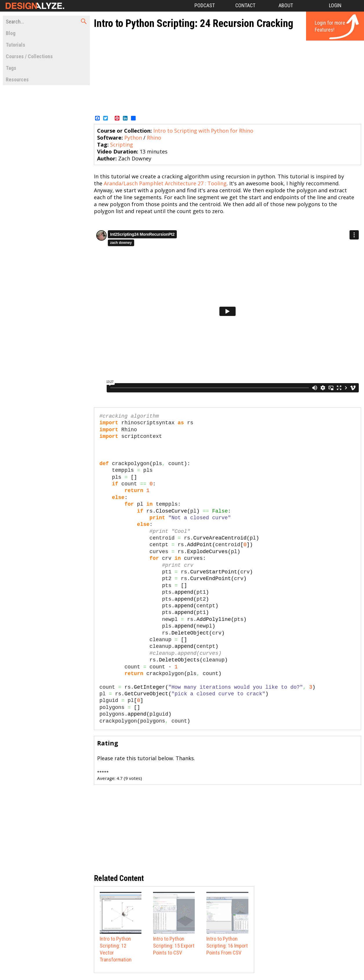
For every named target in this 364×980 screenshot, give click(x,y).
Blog (11, 33)
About (286, 5)
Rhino (154, 138)
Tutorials (16, 45)
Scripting (122, 145)
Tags (11, 68)
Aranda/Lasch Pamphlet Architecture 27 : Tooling (165, 183)
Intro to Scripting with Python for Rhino (203, 131)
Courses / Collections (29, 56)
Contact (245, 5)
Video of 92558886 (227, 311)
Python (133, 138)
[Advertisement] (235, 72)
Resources (17, 79)
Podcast (205, 5)
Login (335, 5)
